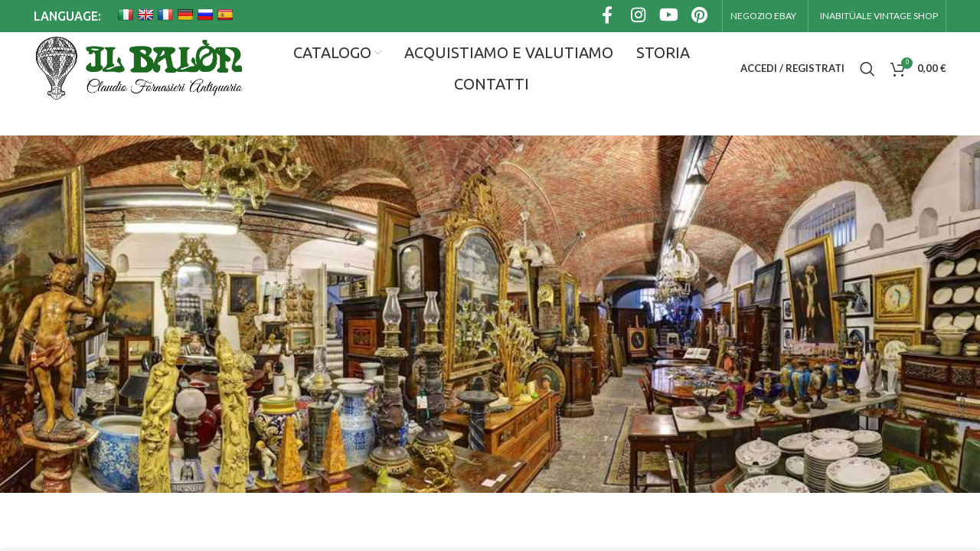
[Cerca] (867, 69)
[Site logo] (138, 69)
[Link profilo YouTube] (668, 16)
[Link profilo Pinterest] (699, 16)
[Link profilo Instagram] (638, 16)
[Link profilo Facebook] (607, 16)
